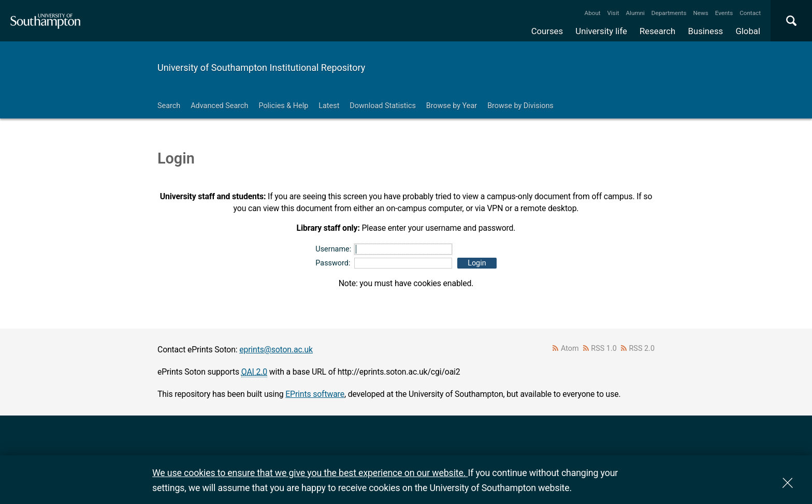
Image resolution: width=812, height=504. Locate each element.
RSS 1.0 (604, 349)
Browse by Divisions (520, 106)
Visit (613, 13)
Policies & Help (283, 106)
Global (748, 31)
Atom (570, 349)
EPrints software (315, 394)
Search (169, 106)
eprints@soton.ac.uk (276, 350)
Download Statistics (383, 106)
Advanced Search (219, 106)
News (700, 13)
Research (657, 31)
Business (706, 31)
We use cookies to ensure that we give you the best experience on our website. (310, 473)
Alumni (635, 13)
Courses (547, 31)
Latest (329, 106)
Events (724, 13)
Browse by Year (452, 106)
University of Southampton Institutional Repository (261, 68)
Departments (669, 13)
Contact (750, 13)
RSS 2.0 (642, 349)
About (593, 13)
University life (601, 31)
